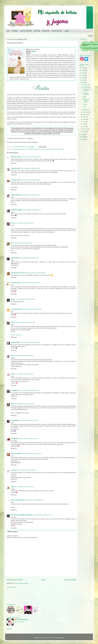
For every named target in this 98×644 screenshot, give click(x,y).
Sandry (13, 487)
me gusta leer (25, 149)
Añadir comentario (12, 532)
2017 (83, 139)
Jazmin (13, 404)
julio (84, 117)
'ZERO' (84, 97)
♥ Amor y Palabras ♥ (16, 335)
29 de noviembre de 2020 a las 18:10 (24, 404)
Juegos (67, 31)
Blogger (62, 638)
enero (85, 131)
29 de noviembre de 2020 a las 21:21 (32, 454)
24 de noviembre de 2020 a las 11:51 (24, 223)
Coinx (84, 107)
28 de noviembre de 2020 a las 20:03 (30, 342)
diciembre (86, 85)
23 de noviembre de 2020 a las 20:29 (31, 157)
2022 (83, 78)
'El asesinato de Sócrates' (87, 90)
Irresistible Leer (15, 390)
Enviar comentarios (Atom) (21, 583)
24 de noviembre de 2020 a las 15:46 (35, 273)
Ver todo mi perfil (19, 622)
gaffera (46, 638)
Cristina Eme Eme (15, 168)
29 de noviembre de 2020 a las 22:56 (25, 487)
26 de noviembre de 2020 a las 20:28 (32, 309)
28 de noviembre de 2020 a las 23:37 (24, 356)
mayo (85, 122)
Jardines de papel (15, 195)
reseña (42, 149)
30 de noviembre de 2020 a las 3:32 (43, 515)
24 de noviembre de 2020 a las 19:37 (31, 283)
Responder (14, 163)
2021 (83, 80)
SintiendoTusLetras (16, 157)
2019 (83, 134)
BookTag (37, 31)
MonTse (13, 322)
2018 (83, 137)
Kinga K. (13, 299)
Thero (13, 223)
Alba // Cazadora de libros (18, 500)
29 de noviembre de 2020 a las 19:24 (29, 439)
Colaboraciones (57, 31)
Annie (12, 356)
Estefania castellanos (16, 210)
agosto (85, 114)
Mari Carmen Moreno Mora (18, 273)
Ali (12, 243)
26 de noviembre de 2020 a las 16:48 (25, 299)
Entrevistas (46, 31)
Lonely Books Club (16, 180)
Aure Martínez (15, 439)
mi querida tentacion (34, 149)
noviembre (86, 87)
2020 (83, 83)
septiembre (86, 112)
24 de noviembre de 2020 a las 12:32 (22, 243)
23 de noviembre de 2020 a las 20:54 (30, 168)
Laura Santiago (15, 420)
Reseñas (15, 31)
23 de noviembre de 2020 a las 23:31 (30, 195)
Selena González (15, 342)
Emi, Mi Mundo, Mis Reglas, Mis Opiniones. (22, 515)
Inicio (8, 31)
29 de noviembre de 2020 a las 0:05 (24, 374)
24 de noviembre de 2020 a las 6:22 (32, 210)
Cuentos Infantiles (26, 31)
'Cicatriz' (85, 104)
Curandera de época (16, 309)
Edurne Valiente (15, 258)
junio (84, 119)
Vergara (34, 51)
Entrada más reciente (15, 580)
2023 (83, 75)
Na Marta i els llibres (16, 454)
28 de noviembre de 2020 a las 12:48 (25, 322)
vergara (62, 149)
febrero (85, 129)
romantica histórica (54, 149)
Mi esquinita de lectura (22, 619)
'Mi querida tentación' (86, 94)
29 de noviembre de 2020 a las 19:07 (29, 420)
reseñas (46, 149)
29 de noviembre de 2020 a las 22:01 (27, 470)
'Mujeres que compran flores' (86, 101)
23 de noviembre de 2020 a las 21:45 (31, 180)
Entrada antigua (70, 580)
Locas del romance (16, 283)
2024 (83, 73)
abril (84, 124)
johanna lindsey (17, 149)
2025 (83, 70)
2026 (83, 68)
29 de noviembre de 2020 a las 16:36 (29, 390)
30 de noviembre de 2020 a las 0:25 (34, 500)
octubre (85, 110)
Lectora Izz (14, 470)
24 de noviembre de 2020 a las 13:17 (29, 258)
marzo (85, 127)
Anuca (13, 374)
